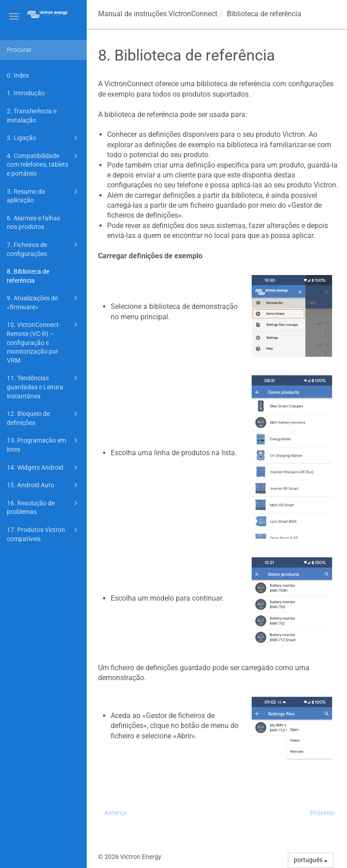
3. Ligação (44, 138)
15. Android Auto (44, 485)
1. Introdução (26, 93)
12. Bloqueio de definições (44, 418)
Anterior (116, 813)
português (311, 860)
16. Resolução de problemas (44, 507)
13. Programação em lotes (44, 444)
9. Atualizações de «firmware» (44, 302)
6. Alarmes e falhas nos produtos (33, 223)
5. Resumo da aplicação (44, 195)
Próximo (322, 813)
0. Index (18, 75)
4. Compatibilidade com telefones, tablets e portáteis (44, 164)
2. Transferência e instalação (32, 116)
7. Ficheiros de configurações (44, 249)
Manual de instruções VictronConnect (158, 14)
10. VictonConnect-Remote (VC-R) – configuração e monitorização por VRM (44, 342)
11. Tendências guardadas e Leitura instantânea (44, 386)
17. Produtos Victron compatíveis (44, 534)
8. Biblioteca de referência (28, 276)
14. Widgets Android (44, 467)
